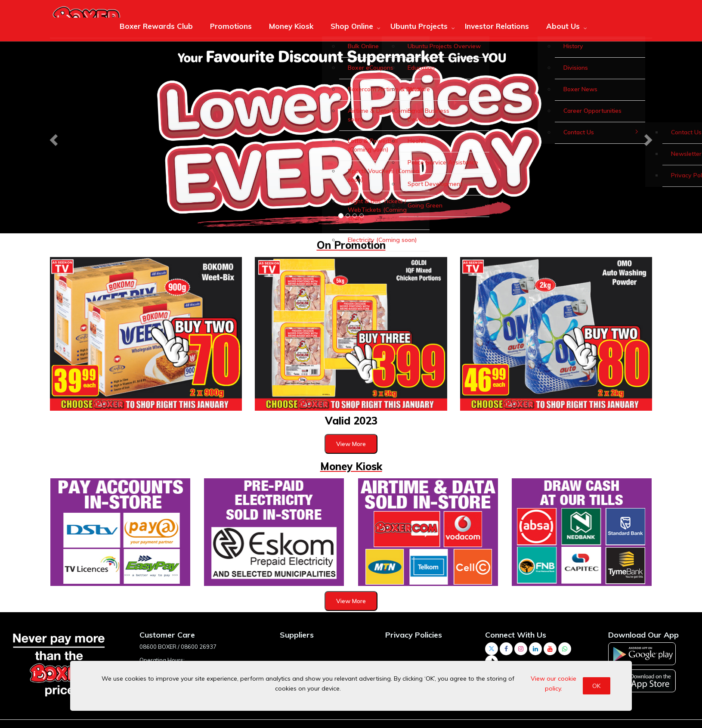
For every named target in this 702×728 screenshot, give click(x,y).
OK (596, 686)
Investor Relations (497, 26)
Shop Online (352, 26)
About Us (563, 26)
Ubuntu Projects (419, 26)
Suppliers (297, 635)
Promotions (231, 26)
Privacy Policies (414, 635)
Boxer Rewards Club (156, 26)
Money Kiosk (291, 26)
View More (351, 444)
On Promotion (351, 245)
